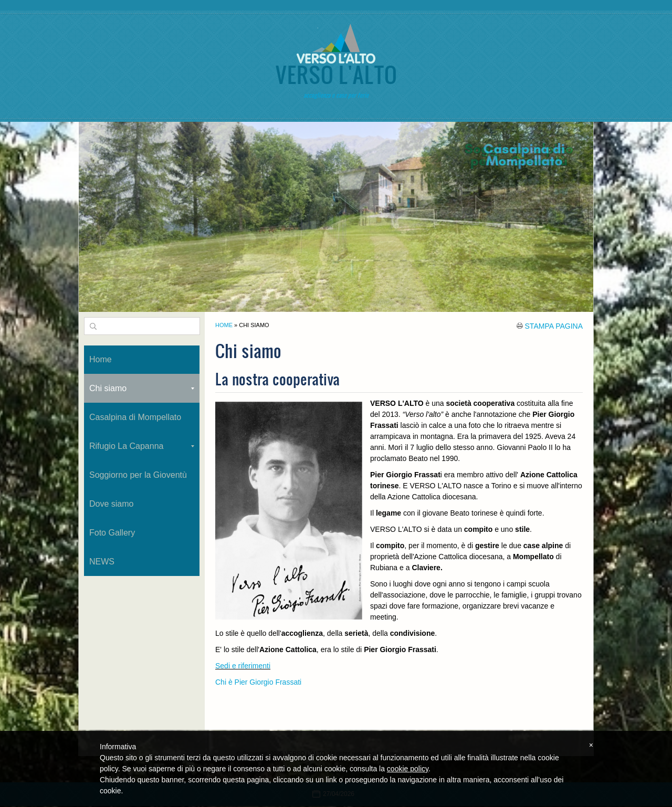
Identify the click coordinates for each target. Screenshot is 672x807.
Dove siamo (111, 504)
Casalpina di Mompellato (135, 417)
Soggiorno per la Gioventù (138, 475)
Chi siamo (142, 388)
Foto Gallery (112, 533)
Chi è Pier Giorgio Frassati (258, 682)
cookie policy (408, 769)
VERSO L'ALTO (336, 74)
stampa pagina (554, 326)
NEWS (102, 562)
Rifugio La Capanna (142, 446)
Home (224, 325)
